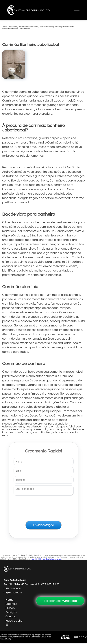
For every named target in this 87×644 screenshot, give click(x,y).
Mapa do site (14, 622)
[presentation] (44, 507)
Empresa (11, 605)
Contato (11, 618)
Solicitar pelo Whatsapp (60, 601)
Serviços (11, 613)
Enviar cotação (43, 526)
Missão (10, 609)
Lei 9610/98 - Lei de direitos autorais (47, 560)
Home (9, 601)
